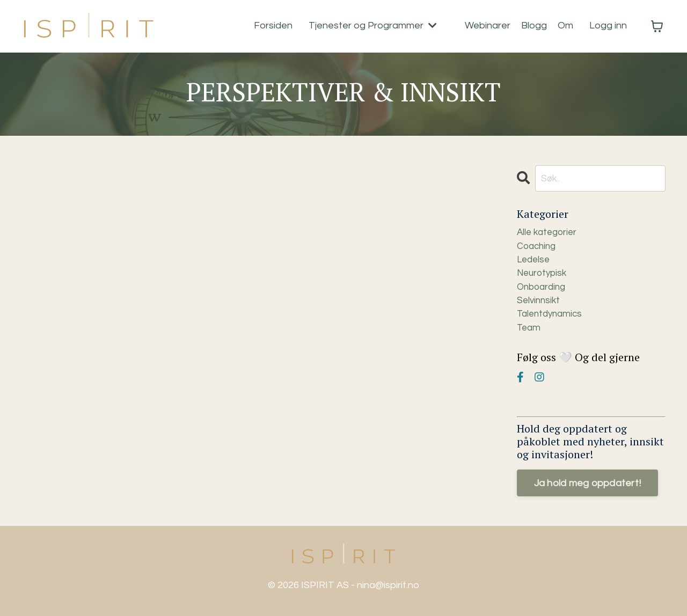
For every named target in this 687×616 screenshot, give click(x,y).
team (529, 335)
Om (565, 26)
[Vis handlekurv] (657, 26)
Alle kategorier (549, 234)
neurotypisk (544, 277)
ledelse (535, 263)
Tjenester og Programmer (373, 26)
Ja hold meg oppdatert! (588, 491)
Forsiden (273, 26)
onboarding (543, 292)
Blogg (534, 26)
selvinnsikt (540, 306)
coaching (538, 248)
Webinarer (488, 26)
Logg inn (608, 26)
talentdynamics (552, 321)
